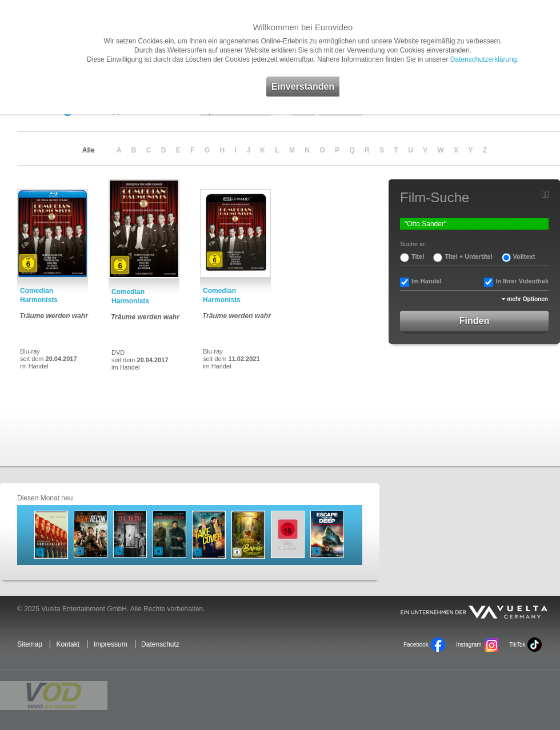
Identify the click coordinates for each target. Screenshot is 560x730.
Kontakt (68, 644)
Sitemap (30, 644)
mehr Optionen (527, 299)
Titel (418, 256)
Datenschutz (160, 644)
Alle (89, 150)
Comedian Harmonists (39, 295)
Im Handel (427, 281)
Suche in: (413, 244)
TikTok (517, 645)
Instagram (469, 645)
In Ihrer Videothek (522, 281)
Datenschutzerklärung (484, 59)
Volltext (524, 256)
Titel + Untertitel (468, 256)
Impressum (110, 644)
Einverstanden (303, 87)
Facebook (416, 645)
